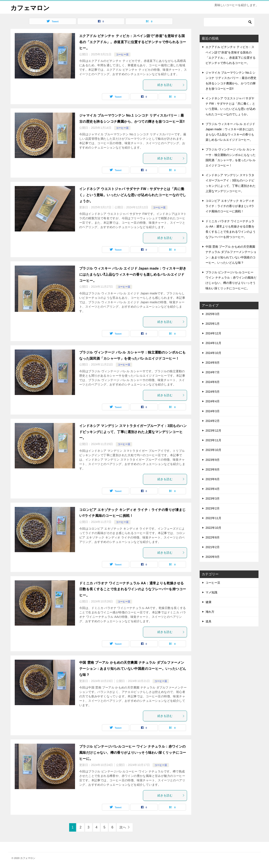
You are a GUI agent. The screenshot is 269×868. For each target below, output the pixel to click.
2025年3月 (213, 314)
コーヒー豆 (122, 54)
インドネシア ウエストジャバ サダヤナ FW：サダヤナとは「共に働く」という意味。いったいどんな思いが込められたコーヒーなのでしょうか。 (133, 195)
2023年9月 (213, 460)
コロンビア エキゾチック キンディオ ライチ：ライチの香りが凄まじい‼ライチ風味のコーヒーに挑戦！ (230, 206)
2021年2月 (213, 547)
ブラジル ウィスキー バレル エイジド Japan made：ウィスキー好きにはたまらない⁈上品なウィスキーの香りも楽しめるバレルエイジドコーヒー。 (133, 274)
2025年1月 (213, 324)
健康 (208, 602)
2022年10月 (213, 528)
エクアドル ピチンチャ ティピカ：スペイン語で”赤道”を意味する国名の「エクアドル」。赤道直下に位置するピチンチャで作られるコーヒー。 (133, 42)
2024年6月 (213, 382)
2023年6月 (213, 479)
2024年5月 (213, 392)
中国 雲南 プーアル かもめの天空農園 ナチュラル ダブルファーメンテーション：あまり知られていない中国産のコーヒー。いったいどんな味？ (133, 669)
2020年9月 (213, 557)
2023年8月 (213, 469)
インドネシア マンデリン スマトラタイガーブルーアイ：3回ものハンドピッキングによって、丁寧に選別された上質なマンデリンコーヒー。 (133, 432)
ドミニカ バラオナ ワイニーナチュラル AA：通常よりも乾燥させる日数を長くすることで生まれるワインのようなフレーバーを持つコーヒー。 (133, 589)
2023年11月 (213, 440)
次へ (123, 827)
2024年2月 (213, 421)
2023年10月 (213, 450)
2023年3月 (213, 498)
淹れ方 (210, 612)
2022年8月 (213, 537)
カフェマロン (30, 7)
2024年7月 (213, 372)
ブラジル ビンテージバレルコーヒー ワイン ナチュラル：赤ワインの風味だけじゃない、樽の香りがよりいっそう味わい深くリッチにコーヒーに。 (133, 753)
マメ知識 (211, 592)
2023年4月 (213, 489)
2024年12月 (213, 333)
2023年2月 (213, 508)
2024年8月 (213, 362)
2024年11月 (213, 343)
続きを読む (171, 85)
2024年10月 (213, 353)
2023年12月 (213, 431)
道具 (208, 621)
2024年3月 (213, 411)
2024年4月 (213, 401)
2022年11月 (213, 518)
